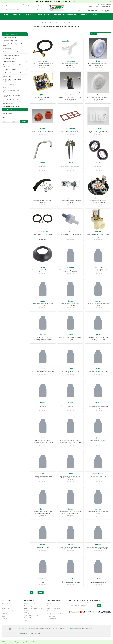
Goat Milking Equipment (10, 52)
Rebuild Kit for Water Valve (98, 476)
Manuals (29, 14)
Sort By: (93, 34)
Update (24, 121)
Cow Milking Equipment (10, 58)
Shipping (84, 14)
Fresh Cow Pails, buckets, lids (12, 73)
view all (27, 621)
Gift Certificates (107, 5)
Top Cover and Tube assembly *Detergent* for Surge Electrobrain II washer (70, 167)
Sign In (49, 603)
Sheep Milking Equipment (11, 55)
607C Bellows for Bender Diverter (98, 371)
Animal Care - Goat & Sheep (11, 106)
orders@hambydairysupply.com (82, 629)
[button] (15, 117)
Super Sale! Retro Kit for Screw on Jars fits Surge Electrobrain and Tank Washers (70, 442)
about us (17, 14)
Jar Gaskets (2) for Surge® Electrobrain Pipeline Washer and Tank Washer (43, 442)
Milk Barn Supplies (8, 84)
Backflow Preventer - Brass (98, 441)
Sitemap (4, 619)
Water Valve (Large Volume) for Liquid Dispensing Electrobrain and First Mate (98, 236)
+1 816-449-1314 (63, 629)
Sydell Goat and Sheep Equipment (13, 100)
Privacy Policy (43, 14)
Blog (95, 14)
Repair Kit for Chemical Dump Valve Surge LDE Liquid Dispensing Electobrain (70, 513)
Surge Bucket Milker (9, 62)
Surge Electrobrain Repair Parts (67, 23)
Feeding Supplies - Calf (10, 41)
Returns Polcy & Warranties (55, 614)
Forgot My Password (53, 608)
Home (38, 23)
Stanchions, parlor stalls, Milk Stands (12, 96)
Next (41, 592)
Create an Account (106, 6)
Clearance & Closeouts (10, 37)
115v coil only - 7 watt (43, 547)
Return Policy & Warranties (65, 14)
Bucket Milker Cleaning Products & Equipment (13, 80)
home (6, 14)
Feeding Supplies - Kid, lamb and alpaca (13, 45)
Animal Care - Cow (8, 103)
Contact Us (9, 18)
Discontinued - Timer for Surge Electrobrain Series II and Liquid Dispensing (43, 513)
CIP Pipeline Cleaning (49, 23)
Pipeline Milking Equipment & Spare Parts (12, 66)
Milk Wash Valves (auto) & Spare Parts (98, 270)
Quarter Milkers (7, 76)
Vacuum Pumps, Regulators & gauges (12, 91)
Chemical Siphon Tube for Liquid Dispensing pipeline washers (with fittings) (98, 407)
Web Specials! (7, 49)
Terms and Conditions (54, 611)
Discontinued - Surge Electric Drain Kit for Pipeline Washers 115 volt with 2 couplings (70, 478)
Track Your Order (52, 619)
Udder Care (6, 87)
